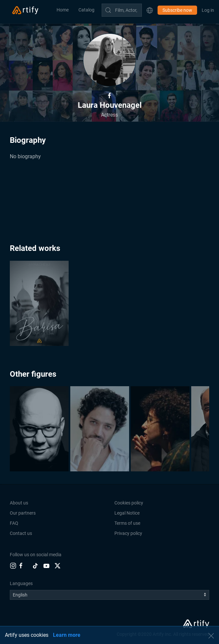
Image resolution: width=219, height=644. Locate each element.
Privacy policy (128, 533)
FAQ (14, 523)
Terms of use (127, 523)
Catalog (86, 10)
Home (63, 10)
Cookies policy (129, 503)
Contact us (21, 533)
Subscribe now (177, 10)
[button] (150, 10)
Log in (208, 10)
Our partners (23, 513)
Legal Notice (127, 513)
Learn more (67, 635)
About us (19, 503)
